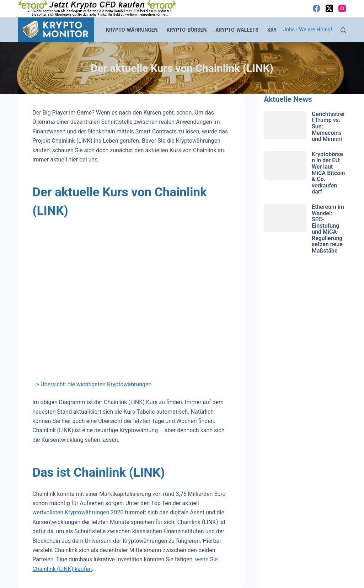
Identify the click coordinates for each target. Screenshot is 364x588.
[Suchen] (343, 30)
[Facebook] (317, 8)
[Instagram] (342, 8)
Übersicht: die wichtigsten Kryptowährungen (96, 384)
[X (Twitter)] (329, 8)
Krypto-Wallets (237, 30)
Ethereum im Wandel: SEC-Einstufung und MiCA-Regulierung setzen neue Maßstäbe (328, 229)
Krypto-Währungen (132, 30)
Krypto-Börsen (187, 30)
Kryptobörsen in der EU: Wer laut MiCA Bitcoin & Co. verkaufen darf (328, 173)
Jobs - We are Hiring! (308, 30)
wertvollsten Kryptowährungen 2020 (78, 512)
